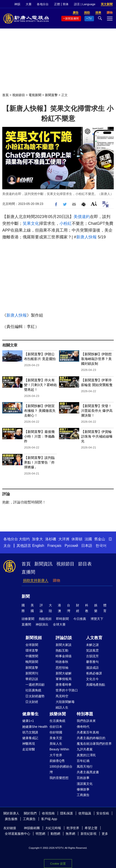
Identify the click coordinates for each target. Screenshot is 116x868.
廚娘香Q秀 (57, 761)
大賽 (29, 4)
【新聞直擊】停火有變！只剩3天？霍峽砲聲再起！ (40, 385)
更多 (105, 834)
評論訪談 (64, 638)
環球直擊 (32, 650)
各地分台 (43, 4)
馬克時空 (62, 696)
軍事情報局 (64, 679)
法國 (88, 539)
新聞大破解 (64, 673)
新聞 (26, 596)
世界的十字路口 (67, 690)
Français (54, 546)
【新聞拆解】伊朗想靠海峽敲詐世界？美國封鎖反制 (96, 359)
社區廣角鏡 (33, 690)
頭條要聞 (28, 619)
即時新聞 (62, 619)
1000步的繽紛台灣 (61, 769)
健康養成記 (30, 738)
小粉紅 (66, 223)
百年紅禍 (83, 761)
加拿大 (37, 539)
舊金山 (100, 539)
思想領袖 (62, 668)
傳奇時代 (83, 727)
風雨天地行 (85, 766)
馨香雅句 (92, 662)
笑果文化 (31, 223)
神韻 (17, 4)
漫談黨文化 (85, 784)
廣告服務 (11, 819)
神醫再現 (29, 744)
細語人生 (62, 707)
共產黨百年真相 (88, 732)
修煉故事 (83, 789)
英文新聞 (107, 4)
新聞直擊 (51, 95)
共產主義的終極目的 (91, 738)
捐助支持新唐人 (36, 580)
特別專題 (85, 714)
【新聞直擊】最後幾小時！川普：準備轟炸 (39, 436)
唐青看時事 (64, 685)
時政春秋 (62, 662)
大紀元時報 (53, 828)
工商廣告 (83, 795)
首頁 (5, 95)
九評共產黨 (85, 749)
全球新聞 (32, 645)
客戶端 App (49, 819)
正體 (57, 4)
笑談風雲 (92, 650)
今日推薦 (80, 619)
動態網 (55, 834)
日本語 (87, 546)
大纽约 (24, 539)
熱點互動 (62, 650)
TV (90, 19)
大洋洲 (64, 539)
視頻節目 (19, 95)
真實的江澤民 (86, 755)
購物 (57, 580)
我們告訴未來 (86, 721)
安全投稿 (103, 813)
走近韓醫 (29, 749)
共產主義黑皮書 (88, 772)
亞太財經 (32, 702)
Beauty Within (59, 749)
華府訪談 (32, 679)
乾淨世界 (73, 828)
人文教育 (94, 638)
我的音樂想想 (59, 778)
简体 (66, 4)
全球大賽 (59, 624)
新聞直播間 (72, 19)
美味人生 (56, 744)
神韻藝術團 (32, 828)
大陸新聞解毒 (65, 702)
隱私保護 (67, 813)
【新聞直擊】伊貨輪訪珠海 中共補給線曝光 (97, 436)
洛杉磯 (51, 539)
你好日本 (56, 727)
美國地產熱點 (96, 685)
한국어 (101, 546)
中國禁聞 (32, 656)
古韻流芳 (92, 656)
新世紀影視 (89, 834)
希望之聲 (91, 828)
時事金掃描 (64, 656)
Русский (71, 546)
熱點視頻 (45, 619)
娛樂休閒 (58, 714)
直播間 (28, 572)
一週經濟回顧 (35, 685)
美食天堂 (56, 738)
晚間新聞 (32, 662)
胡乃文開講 (30, 732)
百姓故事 (83, 778)
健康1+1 (28, 721)
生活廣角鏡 (57, 721)
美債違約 (82, 217)
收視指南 (48, 813)
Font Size (94, 204)
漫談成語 (92, 668)
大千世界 (56, 755)
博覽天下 (97, 619)
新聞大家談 (64, 645)
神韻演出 (42, 624)
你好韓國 (56, 732)
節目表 (85, 564)
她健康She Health (35, 727)
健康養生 (30, 714)
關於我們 (30, 813)
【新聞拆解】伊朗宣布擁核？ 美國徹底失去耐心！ (40, 411)
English (38, 546)
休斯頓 (77, 539)
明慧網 (40, 834)
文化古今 (92, 679)
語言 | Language (85, 4)
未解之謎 (92, 645)
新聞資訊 (43, 564)
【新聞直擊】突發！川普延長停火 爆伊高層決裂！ (97, 411)
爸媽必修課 (94, 673)
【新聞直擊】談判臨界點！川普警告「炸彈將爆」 (39, 462)
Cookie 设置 (58, 864)
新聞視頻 (34, 638)
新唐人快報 (86, 237)
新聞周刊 (32, 673)
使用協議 (85, 813)
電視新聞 (35, 95)
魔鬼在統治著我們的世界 (94, 744)
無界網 (70, 834)
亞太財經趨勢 (35, 696)
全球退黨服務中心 (17, 834)
